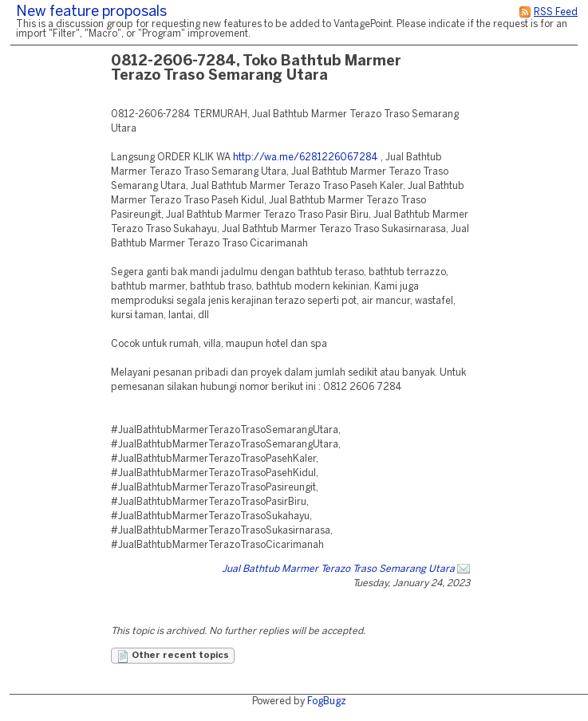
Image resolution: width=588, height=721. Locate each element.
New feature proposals (91, 12)
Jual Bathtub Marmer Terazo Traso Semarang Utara (338, 569)
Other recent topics (173, 656)
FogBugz (327, 701)
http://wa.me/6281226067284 (306, 158)
